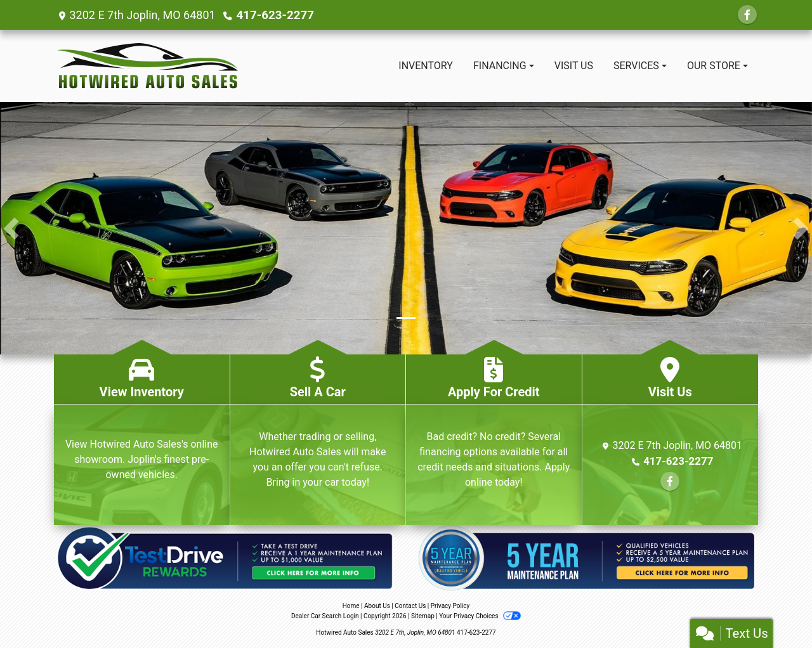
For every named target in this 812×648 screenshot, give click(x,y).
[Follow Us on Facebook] (747, 15)
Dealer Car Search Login (325, 616)
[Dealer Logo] (147, 66)
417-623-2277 (274, 15)
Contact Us (410, 606)
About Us (377, 606)
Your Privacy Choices (480, 616)
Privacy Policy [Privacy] (450, 606)
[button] (11, 228)
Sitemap (423, 616)
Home (351, 606)
